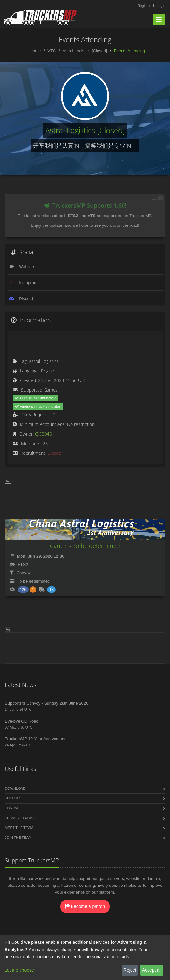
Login (161, 6)
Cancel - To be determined (85, 546)
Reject (130, 970)
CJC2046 (43, 434)
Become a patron (85, 906)
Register (144, 6)
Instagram (28, 283)
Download (15, 788)
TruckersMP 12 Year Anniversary (35, 739)
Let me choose (19, 970)
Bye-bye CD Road (22, 721)
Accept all (152, 970)
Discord (26, 299)
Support (13, 798)
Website (26, 267)
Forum (11, 808)
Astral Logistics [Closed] (85, 51)
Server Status (19, 818)
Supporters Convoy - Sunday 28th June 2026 (47, 703)
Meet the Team (19, 828)
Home (35, 51)
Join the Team (18, 837)
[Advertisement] (85, 499)
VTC (52, 51)
